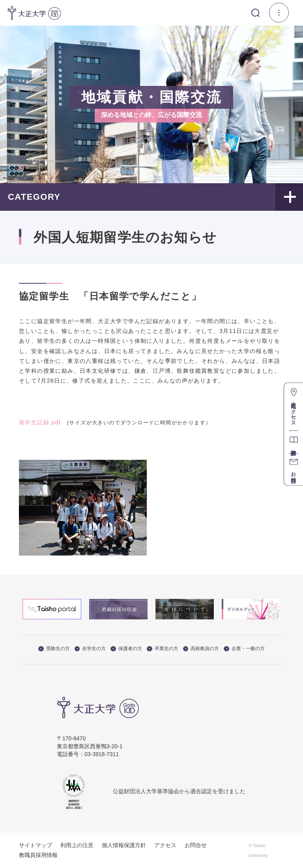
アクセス (165, 845)
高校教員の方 (201, 649)
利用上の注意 (77, 845)
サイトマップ (36, 845)
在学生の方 (90, 649)
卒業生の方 (163, 649)
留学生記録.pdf (40, 422)
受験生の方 (54, 649)
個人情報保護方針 (124, 845)
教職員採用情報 (38, 855)
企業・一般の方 (244, 649)
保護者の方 (126, 649)
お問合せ (196, 845)
